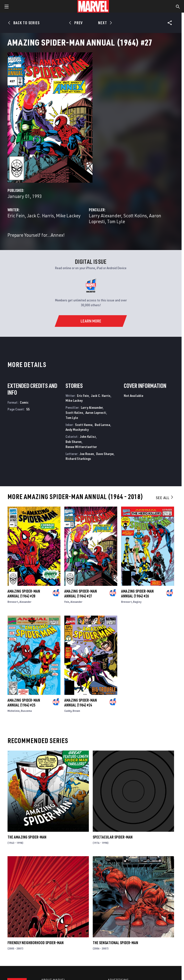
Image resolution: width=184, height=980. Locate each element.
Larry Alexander (105, 216)
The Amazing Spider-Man (27, 837)
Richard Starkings (78, 459)
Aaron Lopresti (96, 412)
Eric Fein (16, 216)
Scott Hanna (84, 425)
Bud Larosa (102, 425)
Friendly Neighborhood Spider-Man (36, 943)
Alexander (25, 602)
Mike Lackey (68, 216)
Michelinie (14, 711)
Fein (67, 602)
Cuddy (68, 711)
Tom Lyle (116, 221)
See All (165, 498)
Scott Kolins (135, 216)
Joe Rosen (87, 454)
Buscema (26, 711)
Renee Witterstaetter (81, 447)
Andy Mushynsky (77, 429)
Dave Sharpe (105, 454)
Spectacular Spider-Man (113, 837)
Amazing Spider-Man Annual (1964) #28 (24, 594)
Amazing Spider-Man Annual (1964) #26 (137, 594)
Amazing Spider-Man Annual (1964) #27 (81, 594)
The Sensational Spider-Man (115, 943)
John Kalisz (88, 436)
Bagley (137, 602)
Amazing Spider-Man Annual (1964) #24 (81, 703)
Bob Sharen (74, 442)
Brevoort (13, 602)
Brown (76, 711)
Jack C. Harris (40, 216)
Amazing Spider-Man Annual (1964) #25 (24, 703)
